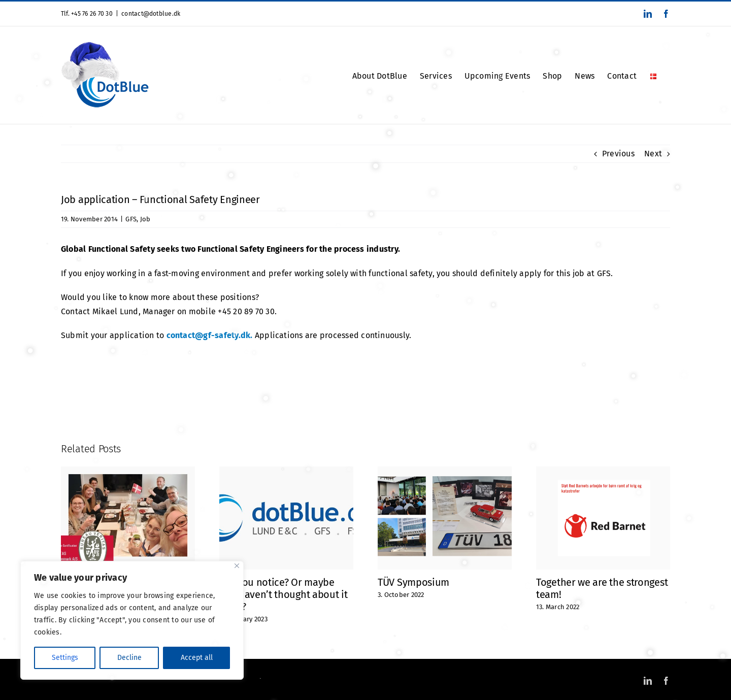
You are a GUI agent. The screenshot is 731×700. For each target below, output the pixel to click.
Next (653, 154)
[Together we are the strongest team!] (603, 471)
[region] (132, 620)
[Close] (237, 566)
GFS (131, 219)
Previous (618, 154)
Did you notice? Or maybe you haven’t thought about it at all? (284, 594)
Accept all (197, 658)
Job (145, 219)
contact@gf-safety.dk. (210, 335)
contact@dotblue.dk (151, 14)
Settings (65, 658)
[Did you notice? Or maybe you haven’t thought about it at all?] (286, 471)
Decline (129, 658)
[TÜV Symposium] (445, 471)
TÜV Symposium (413, 582)
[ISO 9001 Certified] (128, 471)
